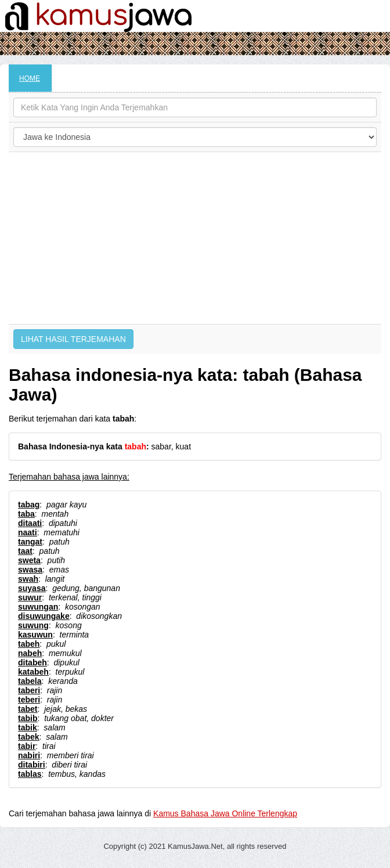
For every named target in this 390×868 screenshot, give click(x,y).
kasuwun (35, 635)
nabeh (30, 653)
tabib (28, 718)
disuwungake (44, 616)
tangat (30, 542)
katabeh (33, 672)
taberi (29, 690)
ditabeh (32, 662)
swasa (30, 570)
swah (28, 579)
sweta (29, 560)
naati (28, 532)
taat (25, 551)
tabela (30, 681)
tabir (27, 746)
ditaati (30, 523)
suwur (30, 597)
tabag (29, 505)
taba (26, 514)
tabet (28, 709)
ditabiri (32, 765)
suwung (33, 625)
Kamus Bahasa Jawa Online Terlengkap (225, 813)
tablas (30, 774)
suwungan (38, 607)
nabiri (29, 755)
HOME (30, 78)
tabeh (29, 644)
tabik (28, 727)
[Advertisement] (195, 238)
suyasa (32, 588)
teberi (29, 700)
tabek (29, 737)
